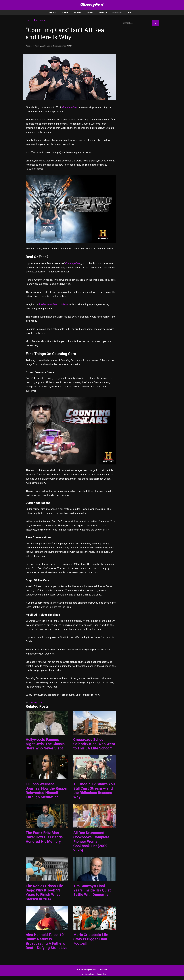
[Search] (156, 23)
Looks (90, 12)
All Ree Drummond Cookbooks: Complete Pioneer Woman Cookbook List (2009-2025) (91, 841)
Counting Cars (70, 107)
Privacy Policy (101, 974)
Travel (131, 12)
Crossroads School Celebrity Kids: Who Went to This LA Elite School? (94, 744)
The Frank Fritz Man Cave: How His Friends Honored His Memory (44, 837)
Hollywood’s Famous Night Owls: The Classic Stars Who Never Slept (45, 744)
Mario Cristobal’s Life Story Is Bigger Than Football (91, 939)
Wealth (78, 12)
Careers (103, 12)
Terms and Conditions (86, 974)
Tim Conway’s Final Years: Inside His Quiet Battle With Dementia (92, 890)
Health (65, 12)
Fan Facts (117, 12)
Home (29, 20)
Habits (53, 12)
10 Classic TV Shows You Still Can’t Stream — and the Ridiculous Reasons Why (94, 791)
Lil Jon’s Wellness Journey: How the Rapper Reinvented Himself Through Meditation (47, 791)
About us (103, 970)
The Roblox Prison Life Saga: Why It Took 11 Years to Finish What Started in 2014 (44, 892)
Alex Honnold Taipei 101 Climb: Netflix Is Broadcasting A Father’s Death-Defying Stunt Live (47, 941)
